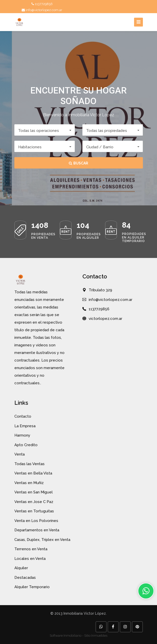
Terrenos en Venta (31, 549)
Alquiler (21, 568)
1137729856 (42, 4)
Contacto (23, 416)
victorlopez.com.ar (105, 319)
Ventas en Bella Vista (33, 473)
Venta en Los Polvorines (36, 521)
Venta (20, 454)
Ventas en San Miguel (34, 492)
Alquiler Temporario (32, 587)
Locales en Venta (30, 559)
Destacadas (25, 578)
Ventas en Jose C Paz (34, 502)
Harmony (22, 435)
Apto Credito (26, 445)
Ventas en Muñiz (29, 483)
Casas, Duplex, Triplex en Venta (42, 540)
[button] (45, 130)
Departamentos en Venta (37, 530)
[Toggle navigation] (138, 22)
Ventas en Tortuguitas (34, 511)
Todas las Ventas (29, 464)
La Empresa (25, 426)
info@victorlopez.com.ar (42, 10)
